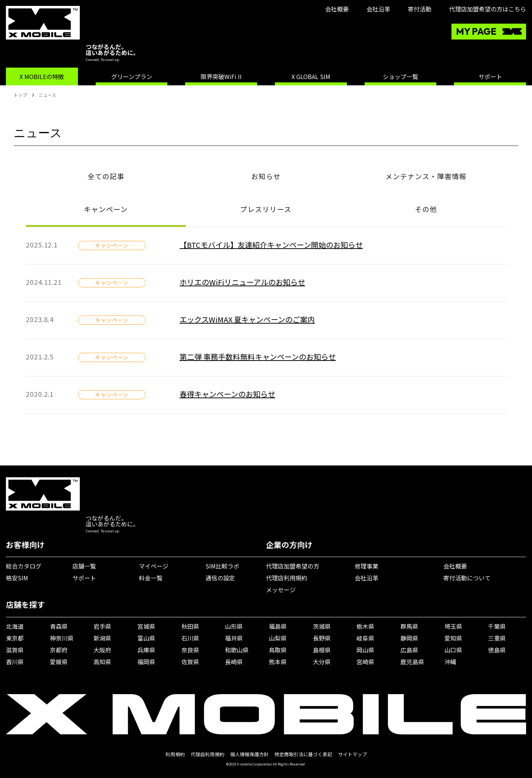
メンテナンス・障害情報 (426, 176)
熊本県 (278, 662)
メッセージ (281, 590)
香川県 (15, 662)
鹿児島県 (412, 662)
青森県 (59, 626)
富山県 (146, 638)
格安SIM (17, 578)
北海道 (15, 626)
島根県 (322, 650)
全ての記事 (106, 176)
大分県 (322, 662)
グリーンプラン (132, 76)
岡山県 (365, 650)
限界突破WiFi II (221, 76)
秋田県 (190, 626)
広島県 (409, 650)
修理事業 (366, 566)
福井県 (234, 638)
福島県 (278, 626)
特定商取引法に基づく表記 (303, 754)
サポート (490, 76)
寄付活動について (467, 578)
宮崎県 (365, 662)
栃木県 (365, 626)
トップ (20, 95)
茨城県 (322, 626)
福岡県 (146, 662)
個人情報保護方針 (249, 754)
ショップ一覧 (400, 76)
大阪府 (102, 650)
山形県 (234, 626)
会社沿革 (378, 9)
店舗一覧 (84, 566)
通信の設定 (220, 578)
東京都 (15, 638)
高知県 (102, 662)
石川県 (190, 638)
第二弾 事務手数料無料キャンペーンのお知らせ (258, 357)
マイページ (154, 566)
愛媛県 (59, 662)
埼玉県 (453, 626)
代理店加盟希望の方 (293, 566)
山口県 (453, 650)
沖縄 (450, 662)
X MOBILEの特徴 (42, 76)
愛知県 (453, 638)
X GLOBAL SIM (311, 76)
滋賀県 (15, 650)
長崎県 (234, 662)
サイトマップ (352, 754)
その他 (426, 209)
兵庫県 (146, 650)
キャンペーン (106, 209)
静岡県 (409, 638)
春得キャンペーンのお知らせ (227, 394)
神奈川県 (62, 638)
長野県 (322, 638)
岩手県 (102, 626)
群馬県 (409, 626)
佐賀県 (190, 662)
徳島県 (497, 650)
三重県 (497, 638)
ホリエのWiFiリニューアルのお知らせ (242, 282)
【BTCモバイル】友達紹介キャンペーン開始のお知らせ (271, 245)
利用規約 (175, 754)
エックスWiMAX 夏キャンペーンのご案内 (247, 319)
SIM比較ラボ (222, 566)
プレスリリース (266, 209)
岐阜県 (365, 638)
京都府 (59, 650)
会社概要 (337, 9)
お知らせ (266, 176)
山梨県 (278, 638)
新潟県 (102, 638)
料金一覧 (151, 578)
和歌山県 (237, 650)
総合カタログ (24, 566)
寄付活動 (420, 9)
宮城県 (146, 626)
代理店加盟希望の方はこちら (488, 9)
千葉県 (497, 626)
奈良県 (190, 650)
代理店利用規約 (287, 578)
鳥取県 (278, 650)
